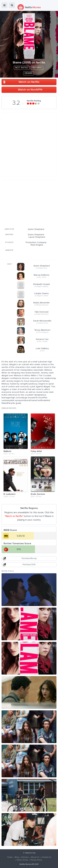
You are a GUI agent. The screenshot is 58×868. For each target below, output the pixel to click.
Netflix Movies (26, 864)
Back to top (30, 853)
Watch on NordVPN (30, 90)
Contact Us (46, 857)
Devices (25, 857)
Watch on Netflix (29, 82)
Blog (17, 857)
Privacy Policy (36, 860)
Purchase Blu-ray (29, 558)
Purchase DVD (29, 565)
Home (10, 857)
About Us (35, 857)
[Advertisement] (29, 203)
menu (4, 5)
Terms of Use (22, 860)
